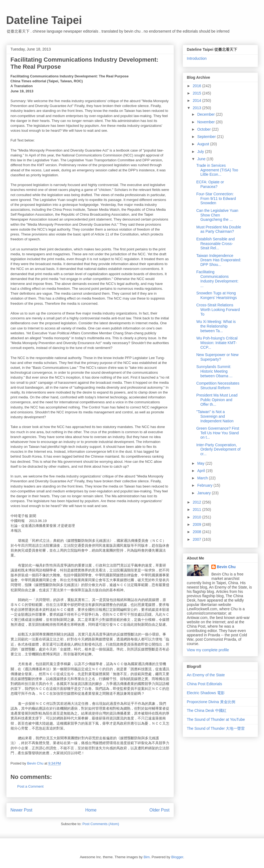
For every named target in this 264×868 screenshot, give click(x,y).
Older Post (160, 810)
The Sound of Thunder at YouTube (216, 719)
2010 (197, 517)
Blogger (177, 857)
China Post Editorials (205, 684)
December (206, 114)
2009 (197, 524)
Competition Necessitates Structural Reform (218, 386)
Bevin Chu (226, 567)
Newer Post (22, 810)
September (207, 137)
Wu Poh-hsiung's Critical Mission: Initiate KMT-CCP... (217, 343)
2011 (197, 510)
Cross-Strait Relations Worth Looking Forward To (218, 310)
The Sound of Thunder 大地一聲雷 (216, 728)
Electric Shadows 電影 (206, 693)
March (203, 478)
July (201, 152)
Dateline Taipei (44, 20)
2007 (197, 539)
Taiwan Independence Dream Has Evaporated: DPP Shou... (219, 260)
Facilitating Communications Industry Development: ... (217, 279)
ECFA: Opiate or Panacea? (210, 184)
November (206, 122)
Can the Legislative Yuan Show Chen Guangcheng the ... (217, 215)
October (205, 129)
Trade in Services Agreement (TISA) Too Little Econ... (217, 170)
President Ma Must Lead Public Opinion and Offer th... (217, 400)
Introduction (197, 58)
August (204, 144)
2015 (197, 93)
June (202, 159)
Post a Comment (31, 786)
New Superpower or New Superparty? (217, 357)
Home (91, 810)
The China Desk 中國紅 (207, 710)
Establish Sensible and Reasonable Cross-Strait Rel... (215, 244)
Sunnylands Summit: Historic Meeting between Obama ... (214, 371)
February (205, 485)
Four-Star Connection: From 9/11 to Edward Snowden (216, 199)
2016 (197, 86)
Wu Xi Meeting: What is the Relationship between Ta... (216, 326)
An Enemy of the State (206, 675)
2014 (197, 100)
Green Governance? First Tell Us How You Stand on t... (218, 433)
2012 (197, 502)
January (205, 493)
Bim (147, 857)
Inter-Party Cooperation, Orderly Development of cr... (218, 449)
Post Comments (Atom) (101, 824)
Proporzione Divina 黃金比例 (211, 702)
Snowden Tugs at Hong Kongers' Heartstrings (216, 295)
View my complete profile (208, 650)
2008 (197, 532)
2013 (197, 108)
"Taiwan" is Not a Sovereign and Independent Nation (215, 416)
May (201, 463)
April (202, 471)
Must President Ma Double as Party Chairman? (219, 229)
